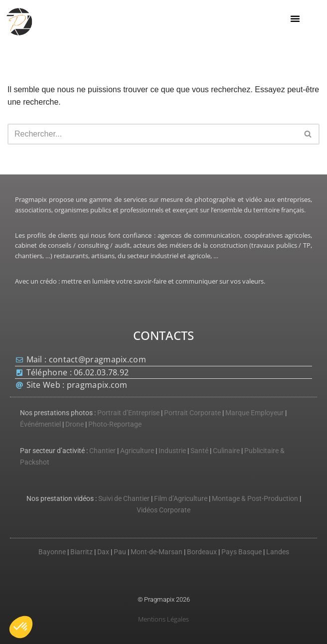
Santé (199, 451)
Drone (75, 424)
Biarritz (82, 552)
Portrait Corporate (192, 413)
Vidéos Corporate (163, 510)
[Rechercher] (152, 134)
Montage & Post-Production (255, 499)
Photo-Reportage (115, 424)
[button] (295, 18)
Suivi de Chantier (124, 499)
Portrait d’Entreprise (128, 413)
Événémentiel (40, 424)
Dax (103, 552)
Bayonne (52, 552)
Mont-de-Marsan (157, 552)
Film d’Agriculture (181, 499)
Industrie (172, 451)
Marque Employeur (254, 413)
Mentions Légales (163, 619)
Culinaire (226, 451)
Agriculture (137, 451)
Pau (120, 552)
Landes (278, 552)
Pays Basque (242, 552)
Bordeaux (202, 552)
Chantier (102, 451)
